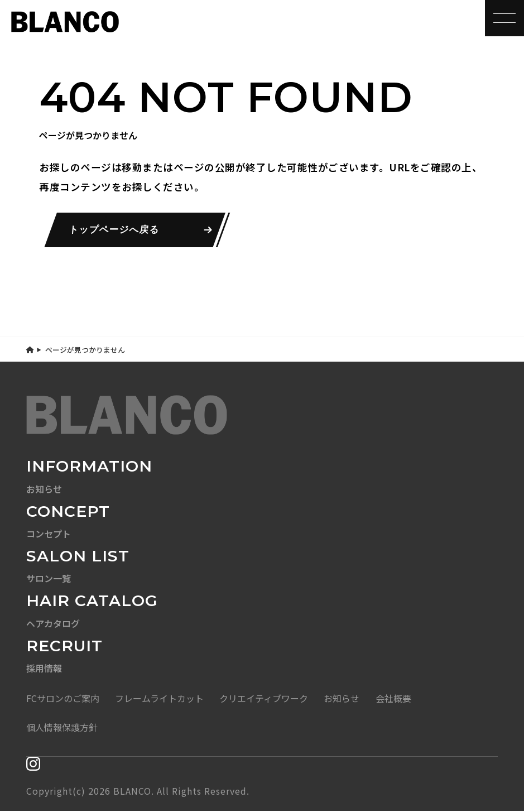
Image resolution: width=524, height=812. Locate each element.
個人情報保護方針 (62, 728)
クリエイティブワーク (264, 699)
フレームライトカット (159, 699)
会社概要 (393, 699)
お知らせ (342, 699)
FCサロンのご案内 (63, 699)
